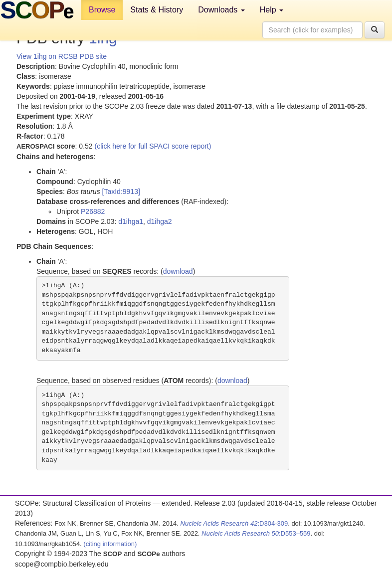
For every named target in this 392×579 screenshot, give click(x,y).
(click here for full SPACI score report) (153, 146)
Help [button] (272, 10)
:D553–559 (256, 533)
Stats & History (157, 10)
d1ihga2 (160, 221)
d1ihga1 (131, 221)
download (178, 271)
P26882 (93, 211)
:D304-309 (234, 523)
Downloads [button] (221, 10)
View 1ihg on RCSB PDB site (62, 56)
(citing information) (110, 544)
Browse (102, 10)
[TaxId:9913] (121, 192)
